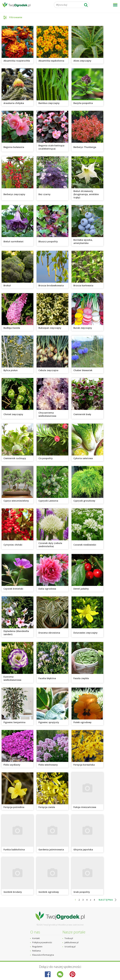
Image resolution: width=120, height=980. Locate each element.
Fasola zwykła (81, 678)
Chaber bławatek (83, 370)
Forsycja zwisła (47, 807)
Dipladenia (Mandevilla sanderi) (16, 633)
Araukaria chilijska (14, 103)
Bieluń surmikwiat (14, 241)
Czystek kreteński (13, 589)
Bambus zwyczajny (49, 103)
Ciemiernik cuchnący (15, 458)
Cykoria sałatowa (83, 458)
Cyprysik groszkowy (84, 501)
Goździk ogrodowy (49, 892)
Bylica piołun (11, 370)
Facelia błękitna (47, 678)
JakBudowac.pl (72, 942)
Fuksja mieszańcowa (85, 807)
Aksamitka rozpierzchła (17, 61)
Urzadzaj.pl (70, 947)
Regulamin (37, 947)
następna (106, 900)
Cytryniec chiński (13, 545)
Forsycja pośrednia (14, 807)
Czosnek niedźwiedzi (85, 545)
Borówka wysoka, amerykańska (83, 241)
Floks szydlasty (12, 765)
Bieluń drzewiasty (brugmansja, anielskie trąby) (86, 194)
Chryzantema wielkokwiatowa (47, 414)
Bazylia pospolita (83, 103)
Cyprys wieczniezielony (16, 501)
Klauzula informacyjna (43, 955)
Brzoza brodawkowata (51, 285)
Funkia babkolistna (14, 850)
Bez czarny (45, 194)
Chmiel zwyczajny (14, 414)
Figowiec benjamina (14, 722)
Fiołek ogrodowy (82, 722)
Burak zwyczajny (83, 328)
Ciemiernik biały (82, 414)
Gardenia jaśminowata (51, 850)
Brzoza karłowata (83, 285)
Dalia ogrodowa (47, 589)
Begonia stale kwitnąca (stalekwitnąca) (51, 147)
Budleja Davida (12, 328)
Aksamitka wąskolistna (51, 61)
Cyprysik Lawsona (48, 501)
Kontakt (36, 938)
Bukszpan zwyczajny (50, 328)
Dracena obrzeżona (49, 633)
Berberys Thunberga (85, 147)
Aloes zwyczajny (82, 61)
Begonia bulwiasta (14, 147)
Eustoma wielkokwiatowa (12, 678)
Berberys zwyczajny (14, 194)
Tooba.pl (69, 938)
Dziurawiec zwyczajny (86, 633)
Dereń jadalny (81, 589)
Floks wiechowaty (48, 765)
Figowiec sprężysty (49, 722)
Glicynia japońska (83, 850)
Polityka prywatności (42, 942)
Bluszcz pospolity (48, 241)
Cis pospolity (46, 458)
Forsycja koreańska (84, 765)
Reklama (36, 951)
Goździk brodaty (13, 892)
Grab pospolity (82, 892)
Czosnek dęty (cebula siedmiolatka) (50, 545)
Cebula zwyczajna (48, 370)
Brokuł (7, 285)
